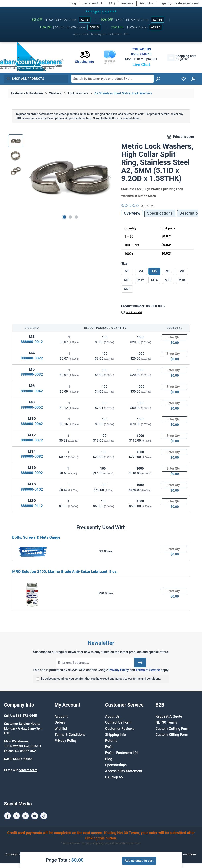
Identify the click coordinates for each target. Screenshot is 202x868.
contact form (28, 770)
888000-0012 (32, 342)
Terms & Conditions (70, 735)
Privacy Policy (119, 670)
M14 (154, 280)
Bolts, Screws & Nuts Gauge (36, 537)
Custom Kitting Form (172, 735)
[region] (61, 178)
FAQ (112, 3)
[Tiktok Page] (44, 816)
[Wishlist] (184, 79)
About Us (146, 3)
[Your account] (193, 79)
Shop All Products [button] (25, 79)
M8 (182, 271)
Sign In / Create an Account (179, 3)
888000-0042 (32, 391)
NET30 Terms (166, 722)
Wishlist (61, 729)
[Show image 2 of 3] (70, 217)
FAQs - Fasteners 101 (122, 753)
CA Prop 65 (114, 777)
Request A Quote (169, 716)
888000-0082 (32, 456)
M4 (141, 271)
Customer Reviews (120, 729)
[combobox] (113, 79)
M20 (127, 289)
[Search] (158, 79)
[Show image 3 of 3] (76, 217)
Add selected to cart (139, 861)
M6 (168, 271)
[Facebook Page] (8, 816)
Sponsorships (116, 765)
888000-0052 (32, 407)
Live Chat (141, 65)
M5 (154, 271)
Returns (111, 741)
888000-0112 (32, 506)
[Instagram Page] (26, 816)
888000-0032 (32, 374)
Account (61, 716)
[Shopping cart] (182, 57)
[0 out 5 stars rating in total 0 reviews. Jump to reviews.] (138, 206)
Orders (60, 722)
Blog (73, 3)
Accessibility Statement (124, 771)
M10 (127, 280)
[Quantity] (175, 337)
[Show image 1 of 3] (64, 217)
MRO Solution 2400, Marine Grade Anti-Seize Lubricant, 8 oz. (65, 572)
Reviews (127, 3)
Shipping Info (116, 735)
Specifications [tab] (160, 213)
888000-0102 (32, 489)
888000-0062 (32, 424)
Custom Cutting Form (172, 729)
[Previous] (30, 178)
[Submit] (140, 663)
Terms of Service (148, 670)
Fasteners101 (92, 3)
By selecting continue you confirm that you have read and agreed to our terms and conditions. (101, 679)
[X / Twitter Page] (17, 816)
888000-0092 (32, 473)
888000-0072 (32, 440)
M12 (141, 280)
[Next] (110, 178)
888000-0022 (32, 358)
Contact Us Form (118, 722)
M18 (182, 280)
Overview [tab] (132, 213)
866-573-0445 (141, 54)
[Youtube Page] (35, 816)
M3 (127, 271)
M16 (168, 280)
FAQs (109, 747)
